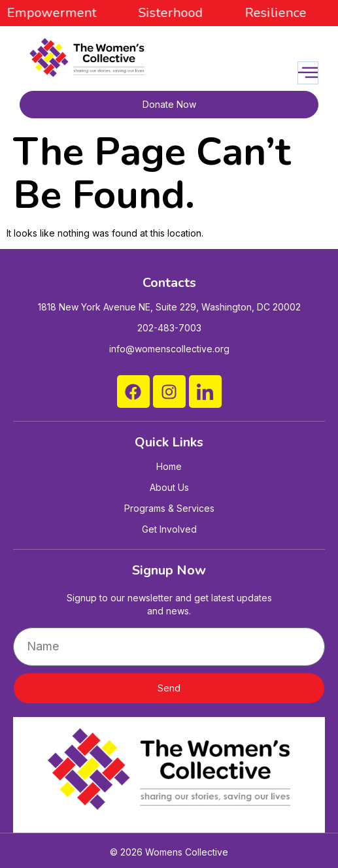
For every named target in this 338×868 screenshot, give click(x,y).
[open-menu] (308, 73)
